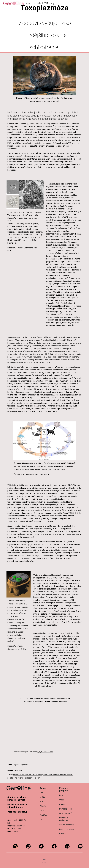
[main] (44, 26)
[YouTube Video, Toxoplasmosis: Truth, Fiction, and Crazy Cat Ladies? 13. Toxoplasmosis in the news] (44, 728)
